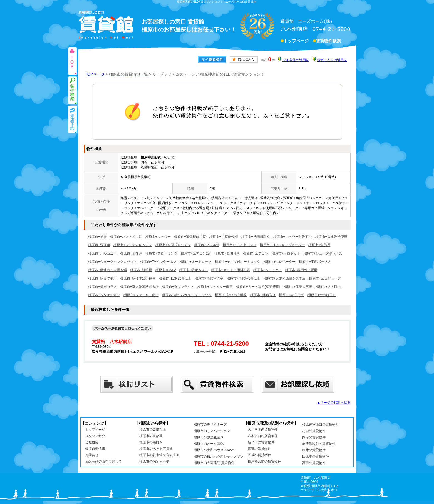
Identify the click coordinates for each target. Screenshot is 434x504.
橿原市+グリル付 (207, 245)
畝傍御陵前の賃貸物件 (319, 444)
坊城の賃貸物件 (314, 431)
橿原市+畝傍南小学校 (231, 295)
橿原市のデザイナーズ (210, 425)
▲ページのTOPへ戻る (334, 403)
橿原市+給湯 (97, 237)
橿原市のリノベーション (212, 431)
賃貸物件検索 (328, 41)
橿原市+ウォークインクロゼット (112, 262)
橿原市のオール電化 (209, 444)
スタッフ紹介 (95, 436)
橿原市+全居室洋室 (209, 278)
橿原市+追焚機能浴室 (190, 237)
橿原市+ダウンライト (178, 287)
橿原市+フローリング (161, 253)
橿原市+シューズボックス (323, 253)
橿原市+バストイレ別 (126, 237)
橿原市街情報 (95, 449)
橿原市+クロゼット (286, 253)
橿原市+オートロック (196, 262)
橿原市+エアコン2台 (196, 253)
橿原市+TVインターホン (158, 262)
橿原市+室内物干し (322, 295)
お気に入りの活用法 (332, 60)
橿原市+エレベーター (280, 262)
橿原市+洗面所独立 (256, 237)
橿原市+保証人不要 (298, 287)
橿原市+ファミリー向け (141, 295)
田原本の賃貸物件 (316, 456)
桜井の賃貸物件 (314, 450)
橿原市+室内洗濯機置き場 (139, 287)
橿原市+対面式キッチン (173, 245)
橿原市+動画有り (263, 295)
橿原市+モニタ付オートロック (238, 262)
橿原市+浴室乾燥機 (224, 237)
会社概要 (92, 442)
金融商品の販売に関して (103, 461)
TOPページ (95, 74)
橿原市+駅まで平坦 (102, 278)
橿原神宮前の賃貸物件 (264, 461)
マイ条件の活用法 (296, 60)
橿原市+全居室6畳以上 (244, 278)
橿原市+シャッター (268, 270)
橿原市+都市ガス (292, 295)
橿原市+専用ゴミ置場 (301, 270)
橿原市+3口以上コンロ (240, 245)
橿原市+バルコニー (102, 253)
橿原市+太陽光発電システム (285, 278)
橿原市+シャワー (158, 237)
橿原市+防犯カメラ (194, 270)
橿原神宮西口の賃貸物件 (321, 425)
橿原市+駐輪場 (141, 270)
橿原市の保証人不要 (154, 461)
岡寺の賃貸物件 (314, 437)
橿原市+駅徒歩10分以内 (138, 278)
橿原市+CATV (166, 270)
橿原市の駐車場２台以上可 (159, 455)
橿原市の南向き (151, 442)
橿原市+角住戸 (131, 253)
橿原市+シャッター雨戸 (215, 287)
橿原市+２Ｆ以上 (328, 287)
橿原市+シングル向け (104, 295)
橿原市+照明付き (227, 253)
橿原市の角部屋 (151, 436)
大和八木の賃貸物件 (263, 430)
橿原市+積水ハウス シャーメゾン (187, 295)
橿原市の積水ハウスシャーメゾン (219, 456)
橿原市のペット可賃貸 (156, 449)
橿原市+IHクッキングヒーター (282, 245)
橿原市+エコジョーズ (325, 278)
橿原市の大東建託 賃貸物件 (214, 463)
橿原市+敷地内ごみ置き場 (107, 270)
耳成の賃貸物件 (259, 455)
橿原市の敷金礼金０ (209, 437)
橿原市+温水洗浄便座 (331, 237)
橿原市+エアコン (256, 253)
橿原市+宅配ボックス (315, 262)
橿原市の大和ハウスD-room (214, 450)
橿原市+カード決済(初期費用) (258, 287)
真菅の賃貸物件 (259, 449)
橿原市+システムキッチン (133, 245)
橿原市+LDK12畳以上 (175, 278)
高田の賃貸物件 (314, 463)
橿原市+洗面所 (99, 245)
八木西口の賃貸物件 (263, 436)
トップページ (296, 41)
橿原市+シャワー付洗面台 (293, 237)
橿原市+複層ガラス (102, 287)
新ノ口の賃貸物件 (261, 442)
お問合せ (92, 455)
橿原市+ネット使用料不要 (231, 270)
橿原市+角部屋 (319, 245)
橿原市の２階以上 (153, 430)
